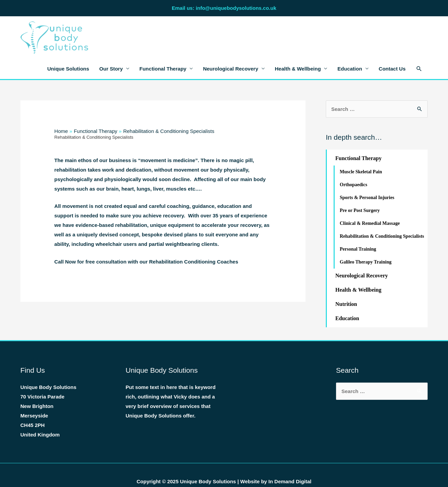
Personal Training (358, 249)
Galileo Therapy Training (366, 262)
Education (350, 69)
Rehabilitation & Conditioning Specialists (382, 236)
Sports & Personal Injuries (367, 198)
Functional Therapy (163, 69)
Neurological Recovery (231, 69)
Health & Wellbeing (298, 69)
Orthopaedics (353, 185)
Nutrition (346, 304)
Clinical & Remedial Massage (370, 223)
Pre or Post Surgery (360, 210)
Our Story (111, 69)
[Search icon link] (419, 69)
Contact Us (392, 69)
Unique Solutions (68, 69)
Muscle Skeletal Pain (361, 172)
